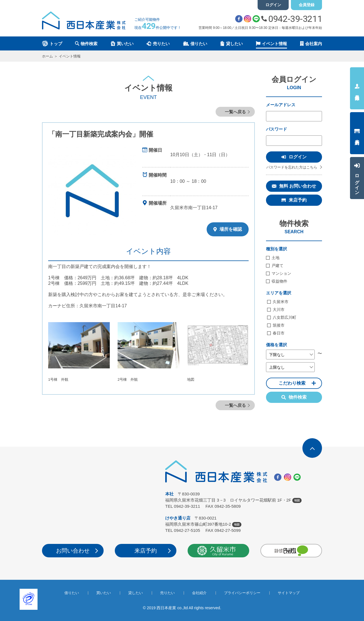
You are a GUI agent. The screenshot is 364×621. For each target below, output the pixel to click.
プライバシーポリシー (242, 593)
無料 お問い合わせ (298, 186)
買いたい (104, 593)
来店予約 (298, 200)
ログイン (273, 5)
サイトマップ (289, 593)
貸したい (136, 593)
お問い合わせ (73, 551)
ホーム (47, 56)
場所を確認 (228, 229)
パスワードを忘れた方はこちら (292, 167)
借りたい (72, 593)
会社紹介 (199, 593)
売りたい (167, 593)
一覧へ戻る (235, 112)
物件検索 (294, 397)
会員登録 (307, 5)
